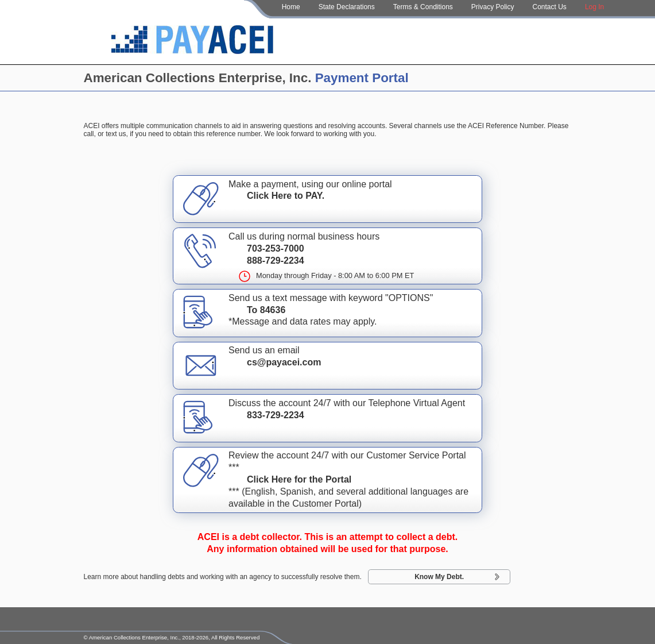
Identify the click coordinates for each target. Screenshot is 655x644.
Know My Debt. (439, 577)
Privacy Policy (493, 7)
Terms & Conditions (423, 7)
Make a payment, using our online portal (327, 198)
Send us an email (327, 364)
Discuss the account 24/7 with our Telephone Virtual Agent (327, 417)
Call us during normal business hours (327, 256)
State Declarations (347, 7)
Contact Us (550, 7)
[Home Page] (193, 41)
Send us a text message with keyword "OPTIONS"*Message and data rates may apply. (327, 312)
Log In (594, 7)
